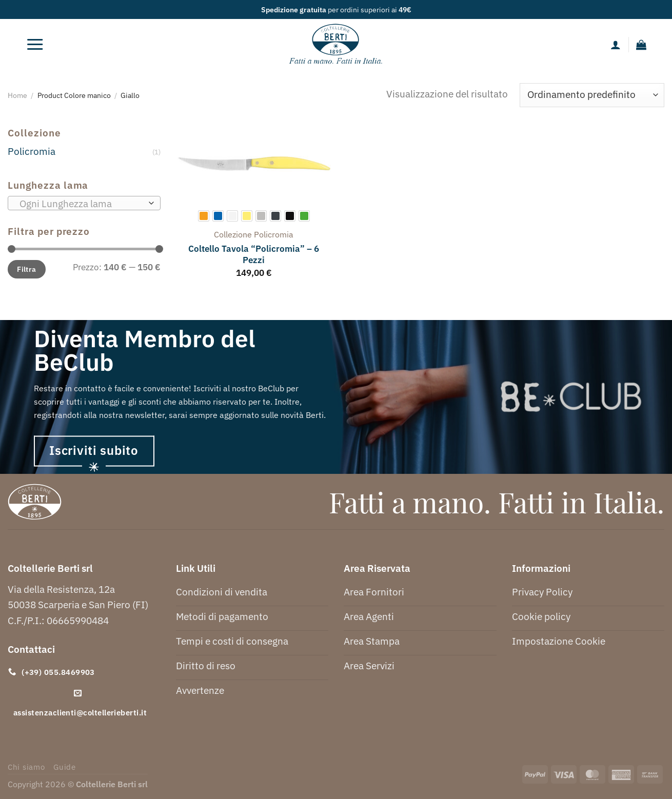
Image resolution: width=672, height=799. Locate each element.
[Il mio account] (616, 45)
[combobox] (84, 203)
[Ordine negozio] (592, 95)
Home (17, 95)
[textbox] (81, 204)
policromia (274, 234)
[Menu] (35, 45)
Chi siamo (26, 767)
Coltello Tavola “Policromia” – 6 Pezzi (254, 254)
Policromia (32, 151)
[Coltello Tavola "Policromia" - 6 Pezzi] (254, 164)
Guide (65, 767)
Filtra (27, 269)
